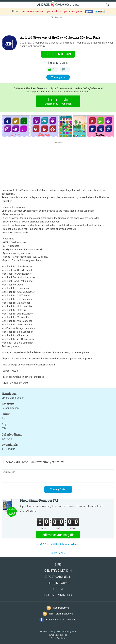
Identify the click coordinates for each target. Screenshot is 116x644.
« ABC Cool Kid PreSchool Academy (58, 544)
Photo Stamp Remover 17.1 (39, 501)
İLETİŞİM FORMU (58, 583)
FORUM (58, 589)
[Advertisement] (58, 27)
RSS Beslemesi (61, 608)
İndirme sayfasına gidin (58, 535)
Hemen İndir (58, 102)
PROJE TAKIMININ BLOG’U (58, 595)
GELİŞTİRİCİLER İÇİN (58, 571)
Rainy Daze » (58, 553)
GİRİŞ (58, 564)
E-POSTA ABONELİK (58, 577)
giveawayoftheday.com (65, 632)
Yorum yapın (58, 77)
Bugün (58, 54)
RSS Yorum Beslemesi (61, 614)
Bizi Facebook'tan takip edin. (61, 620)
